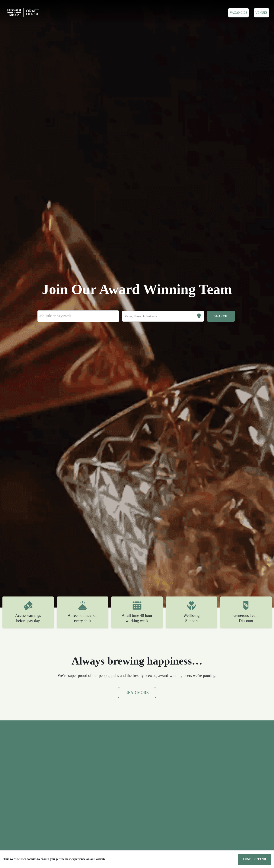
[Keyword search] (78, 316)
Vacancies (239, 13)
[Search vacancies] (221, 316)
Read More (137, 693)
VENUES (262, 13)
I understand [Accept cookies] (255, 859)
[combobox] (125, 316)
